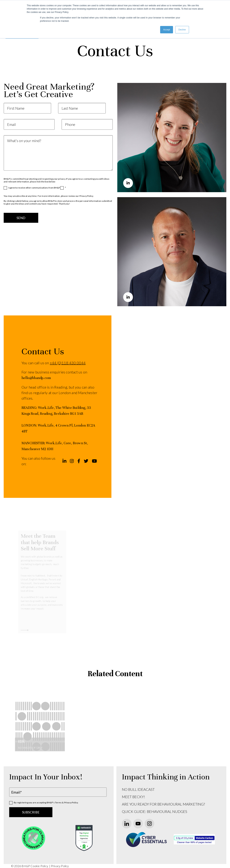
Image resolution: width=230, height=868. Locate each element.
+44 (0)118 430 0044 (68, 363)
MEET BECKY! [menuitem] (133, 797)
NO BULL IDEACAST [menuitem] (138, 789)
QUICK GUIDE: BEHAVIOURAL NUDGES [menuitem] (155, 811)
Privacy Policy (60, 866)
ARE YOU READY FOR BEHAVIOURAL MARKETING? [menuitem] (163, 804)
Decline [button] (182, 30)
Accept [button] (167, 30)
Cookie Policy (40, 866)
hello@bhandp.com (36, 378)
